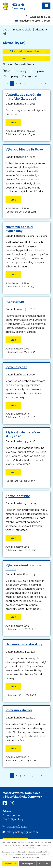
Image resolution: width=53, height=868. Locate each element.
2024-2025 (12, 76)
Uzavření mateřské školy (24, 644)
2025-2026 (31, 76)
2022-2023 (20, 71)
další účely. (32, 848)
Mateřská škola (22, 30)
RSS (36, 59)
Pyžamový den (16, 367)
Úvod (6, 30)
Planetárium (15, 302)
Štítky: (6, 71)
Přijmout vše (10, 864)
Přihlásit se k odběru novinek (29, 51)
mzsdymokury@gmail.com (35, 21)
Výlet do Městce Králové (24, 149)
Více (13, 122)
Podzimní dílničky (19, 710)
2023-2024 (39, 71)
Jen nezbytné (27, 864)
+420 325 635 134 (40, 16)
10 (41, 83)
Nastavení (44, 864)
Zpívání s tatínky (18, 496)
